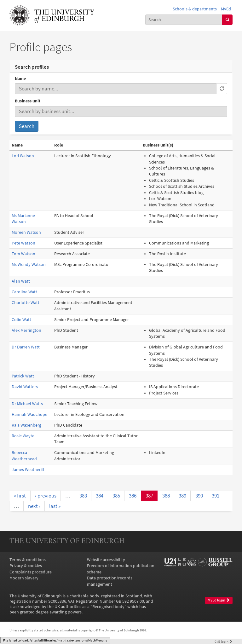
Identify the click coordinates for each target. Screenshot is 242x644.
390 (199, 496)
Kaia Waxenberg (26, 425)
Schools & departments (195, 9)
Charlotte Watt (26, 303)
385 (116, 496)
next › (34, 506)
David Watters (25, 387)
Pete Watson (23, 243)
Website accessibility (106, 560)
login (224, 641)
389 (182, 496)
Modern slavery (24, 578)
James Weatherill (28, 470)
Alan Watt (21, 281)
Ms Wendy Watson (29, 264)
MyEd (226, 9)
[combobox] (184, 20)
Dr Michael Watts (27, 404)
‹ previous (46, 496)
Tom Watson (23, 254)
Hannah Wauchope (29, 414)
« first (20, 496)
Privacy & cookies (26, 566)
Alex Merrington (26, 330)
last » (55, 506)
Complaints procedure (31, 572)
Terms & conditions (28, 560)
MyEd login (219, 600)
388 (166, 496)
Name (20, 79)
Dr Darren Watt (26, 347)
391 (216, 496)
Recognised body (108, 607)
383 (83, 496)
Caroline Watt (24, 292)
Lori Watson (23, 156)
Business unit (28, 101)
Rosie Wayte (23, 436)
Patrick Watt (23, 376)
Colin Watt (21, 320)
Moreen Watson (26, 232)
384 (100, 496)
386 (133, 496)
